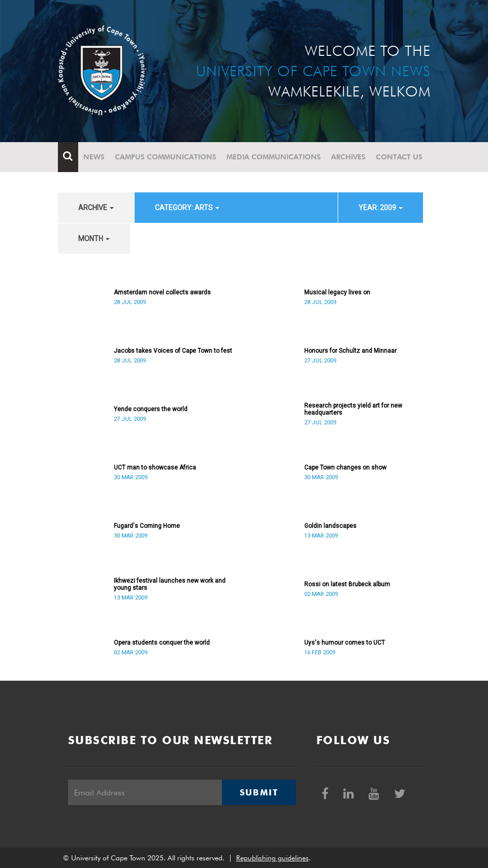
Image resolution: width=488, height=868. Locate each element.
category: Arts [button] (187, 208)
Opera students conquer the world (162, 643)
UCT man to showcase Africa (155, 468)
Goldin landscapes (330, 526)
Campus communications (166, 157)
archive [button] (96, 208)
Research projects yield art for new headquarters (353, 409)
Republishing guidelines (272, 858)
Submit (259, 792)
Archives (348, 157)
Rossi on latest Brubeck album (347, 584)
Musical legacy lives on (337, 292)
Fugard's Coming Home (147, 526)
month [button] (94, 239)
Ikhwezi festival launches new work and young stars (170, 584)
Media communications (274, 157)
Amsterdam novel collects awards (162, 292)
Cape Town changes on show (345, 468)
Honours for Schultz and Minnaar (350, 351)
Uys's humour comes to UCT (345, 643)
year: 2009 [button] (381, 208)
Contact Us (399, 157)
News (94, 157)
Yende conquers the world (151, 409)
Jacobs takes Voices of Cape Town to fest (173, 351)
